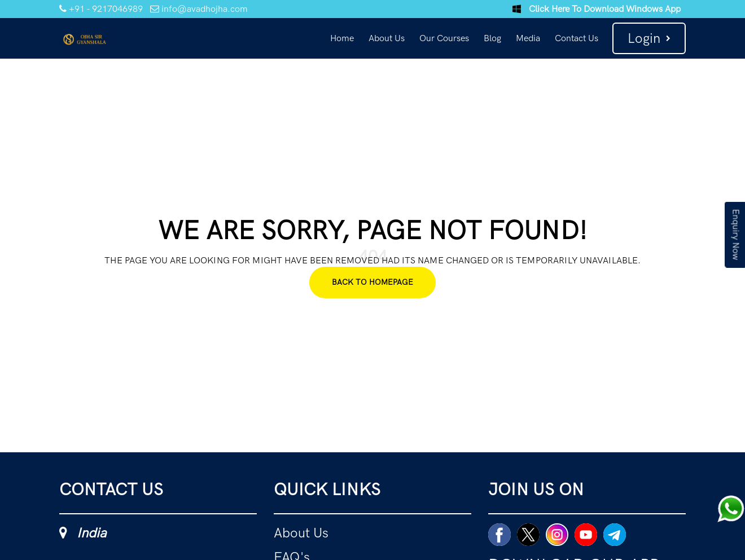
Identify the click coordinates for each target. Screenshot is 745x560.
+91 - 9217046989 (101, 9)
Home (342, 38)
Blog (492, 38)
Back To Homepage (373, 282)
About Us (387, 38)
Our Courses (444, 38)
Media (528, 38)
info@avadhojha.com (199, 9)
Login (649, 38)
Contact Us (577, 38)
